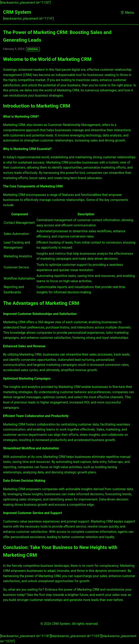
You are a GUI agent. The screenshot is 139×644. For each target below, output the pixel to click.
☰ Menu (127, 13)
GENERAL (33, 49)
